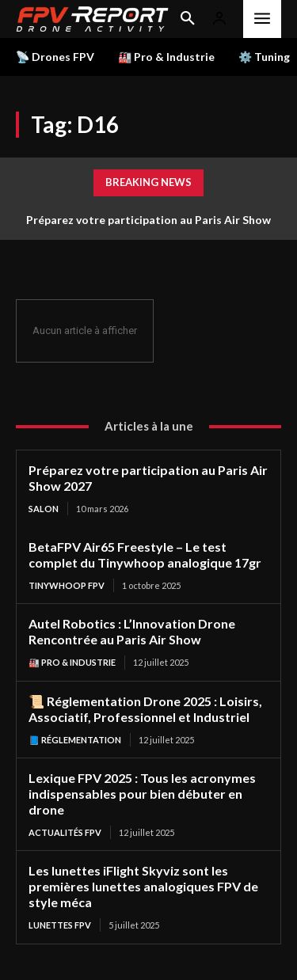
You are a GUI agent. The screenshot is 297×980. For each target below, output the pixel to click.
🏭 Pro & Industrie (72, 662)
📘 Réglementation (75, 740)
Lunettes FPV (60, 925)
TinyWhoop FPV (67, 585)
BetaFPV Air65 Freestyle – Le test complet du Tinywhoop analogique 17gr (145, 555)
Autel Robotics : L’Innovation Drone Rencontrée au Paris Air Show (132, 631)
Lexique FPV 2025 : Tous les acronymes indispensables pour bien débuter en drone (142, 794)
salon (44, 509)
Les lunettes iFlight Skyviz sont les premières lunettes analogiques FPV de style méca (143, 886)
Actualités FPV (65, 832)
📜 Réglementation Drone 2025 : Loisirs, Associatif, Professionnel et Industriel (145, 709)
